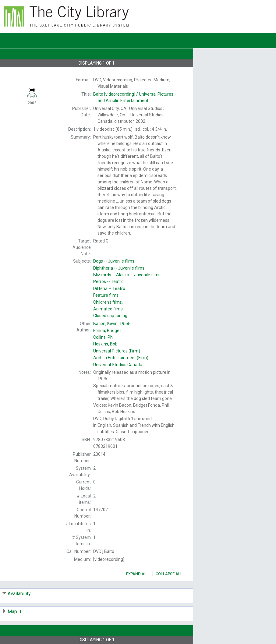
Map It (14, 612)
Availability (19, 594)
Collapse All (169, 574)
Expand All (137, 574)
